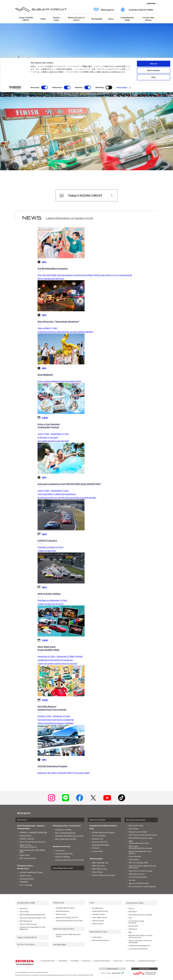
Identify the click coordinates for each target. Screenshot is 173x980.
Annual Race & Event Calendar (140, 915)
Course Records (135, 856)
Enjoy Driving (97, 872)
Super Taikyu (25, 855)
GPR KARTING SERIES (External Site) (69, 836)
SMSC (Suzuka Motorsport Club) (139, 842)
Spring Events (98, 908)
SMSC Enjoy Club (98, 866)
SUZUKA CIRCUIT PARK (26, 903)
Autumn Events (98, 921)
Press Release (75, 961)
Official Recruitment (137, 874)
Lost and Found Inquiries (138, 949)
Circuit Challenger (99, 836)
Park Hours (133, 911)
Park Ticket (24, 911)
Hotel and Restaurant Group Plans (69, 921)
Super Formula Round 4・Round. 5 (33, 842)
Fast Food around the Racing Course (143, 835)
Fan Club (132, 880)
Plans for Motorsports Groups (104, 875)
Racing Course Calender (138, 832)
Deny (154, 19)
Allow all (154, 6)
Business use (86, 961)
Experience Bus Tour (100, 842)
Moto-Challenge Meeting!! (65, 833)
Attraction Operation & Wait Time (33, 918)
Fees (130, 918)
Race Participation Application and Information (142, 867)
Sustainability (63, 961)
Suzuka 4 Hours (26, 876)
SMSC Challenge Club (100, 863)
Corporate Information (48, 961)
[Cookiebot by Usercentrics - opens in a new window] (15, 30)
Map (130, 932)
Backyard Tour (98, 839)
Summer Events (99, 914)
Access (131, 908)
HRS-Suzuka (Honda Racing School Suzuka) (141, 847)
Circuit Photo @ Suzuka (138, 877)
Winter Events (98, 924)
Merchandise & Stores (101, 940)
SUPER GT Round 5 (27, 839)
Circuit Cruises (98, 851)
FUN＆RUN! (24, 882)
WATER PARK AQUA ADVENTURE (32, 915)
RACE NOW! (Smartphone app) (141, 838)
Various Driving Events (64, 854)
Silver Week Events (100, 917)
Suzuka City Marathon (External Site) (69, 860)
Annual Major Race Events (63, 868)
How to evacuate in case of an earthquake (140, 941)
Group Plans (133, 926)
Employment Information (102, 961)
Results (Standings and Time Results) (140, 852)
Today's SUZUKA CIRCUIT (27, 937)
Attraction (24, 908)
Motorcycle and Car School (64, 929)
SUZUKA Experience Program (103, 832)
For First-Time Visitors (26, 944)
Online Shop (97, 937)
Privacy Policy (118, 961)
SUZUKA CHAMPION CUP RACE (31, 872)
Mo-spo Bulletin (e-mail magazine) (142, 886)
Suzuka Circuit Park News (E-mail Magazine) (32, 928)
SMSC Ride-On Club (99, 869)
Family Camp (61, 914)
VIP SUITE (96, 848)
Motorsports (24, 813)
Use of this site (130, 961)
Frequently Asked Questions (139, 946)
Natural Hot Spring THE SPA (67, 917)
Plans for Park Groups (28, 924)
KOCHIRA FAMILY (60, 945)
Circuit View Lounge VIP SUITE (136, 922)
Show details (122, 30)
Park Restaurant (26, 921)
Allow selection (153, 13)
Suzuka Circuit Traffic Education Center (68, 935)
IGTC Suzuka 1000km (28, 858)
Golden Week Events (100, 911)
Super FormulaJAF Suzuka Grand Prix (28, 846)
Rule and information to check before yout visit (140, 936)
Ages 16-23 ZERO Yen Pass (139, 883)
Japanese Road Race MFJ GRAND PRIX (32, 851)
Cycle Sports (60, 850)
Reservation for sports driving (140, 871)
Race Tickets (134, 829)
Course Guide (134, 860)
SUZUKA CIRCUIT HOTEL (65, 908)
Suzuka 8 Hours (26, 836)
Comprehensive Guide (135, 903)
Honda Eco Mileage (63, 857)
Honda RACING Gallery (101, 845)
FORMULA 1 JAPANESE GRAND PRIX (33, 832)
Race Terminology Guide (138, 863)
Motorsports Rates (136, 825)
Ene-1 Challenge (26, 885)
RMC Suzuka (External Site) (66, 839)
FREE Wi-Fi (133, 929)
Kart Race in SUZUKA (63, 830)
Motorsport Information (136, 820)
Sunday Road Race (27, 879)
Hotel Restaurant (63, 911)
